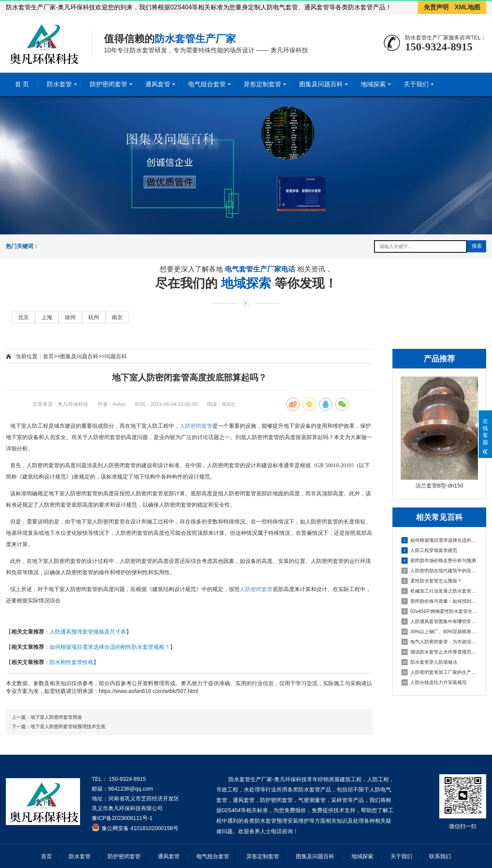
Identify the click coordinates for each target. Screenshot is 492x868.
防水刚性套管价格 (71, 662)
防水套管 (59, 84)
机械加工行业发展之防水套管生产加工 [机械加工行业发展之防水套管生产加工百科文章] (440, 591)
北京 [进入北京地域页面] (23, 317)
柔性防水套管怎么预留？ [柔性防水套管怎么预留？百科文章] (432, 581)
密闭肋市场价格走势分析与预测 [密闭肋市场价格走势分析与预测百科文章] (439, 561)
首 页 (22, 84)
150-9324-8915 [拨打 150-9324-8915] (127, 779)
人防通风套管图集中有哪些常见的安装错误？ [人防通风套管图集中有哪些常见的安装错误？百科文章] (440, 622)
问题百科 (116, 356)
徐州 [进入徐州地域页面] (70, 317)
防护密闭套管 (109, 84)
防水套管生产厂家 (195, 39)
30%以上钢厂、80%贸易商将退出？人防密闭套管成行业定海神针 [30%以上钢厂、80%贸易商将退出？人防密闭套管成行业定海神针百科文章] (440, 632)
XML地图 (467, 7)
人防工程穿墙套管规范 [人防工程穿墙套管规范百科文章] (429, 550)
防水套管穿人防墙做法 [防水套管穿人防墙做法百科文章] (429, 662)
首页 (48, 356)
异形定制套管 (262, 84)
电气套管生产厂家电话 (261, 270)
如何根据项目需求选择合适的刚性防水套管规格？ (110, 647)
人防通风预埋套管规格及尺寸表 (88, 632)
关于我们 (416, 84)
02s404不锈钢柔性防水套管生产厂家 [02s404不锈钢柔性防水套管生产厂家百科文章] (440, 611)
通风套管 (158, 84)
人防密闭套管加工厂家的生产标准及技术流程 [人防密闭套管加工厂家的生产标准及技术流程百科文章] (440, 672)
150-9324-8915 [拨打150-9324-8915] (439, 47)
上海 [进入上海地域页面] (47, 317)
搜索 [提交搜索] (477, 246)
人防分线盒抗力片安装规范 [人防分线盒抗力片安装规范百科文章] (434, 682)
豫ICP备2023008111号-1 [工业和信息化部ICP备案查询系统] (122, 818)
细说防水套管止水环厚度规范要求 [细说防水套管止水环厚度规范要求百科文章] (440, 652)
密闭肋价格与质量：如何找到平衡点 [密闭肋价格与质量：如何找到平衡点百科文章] (440, 601)
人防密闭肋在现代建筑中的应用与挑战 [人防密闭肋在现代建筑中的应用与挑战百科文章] (440, 571)
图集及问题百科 (321, 84)
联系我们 (440, 856)
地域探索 (373, 84)
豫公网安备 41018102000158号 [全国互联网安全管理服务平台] (140, 828)
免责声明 (436, 7)
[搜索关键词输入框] (421, 246)
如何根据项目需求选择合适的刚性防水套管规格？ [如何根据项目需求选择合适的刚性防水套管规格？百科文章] (440, 540)
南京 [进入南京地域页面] (117, 317)
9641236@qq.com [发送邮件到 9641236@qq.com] (131, 789)
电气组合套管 (207, 84)
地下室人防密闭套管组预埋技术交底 (68, 727)
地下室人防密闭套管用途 (56, 717)
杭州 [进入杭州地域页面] (94, 317)
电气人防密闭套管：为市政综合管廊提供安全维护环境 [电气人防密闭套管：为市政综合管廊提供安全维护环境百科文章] (440, 642)
